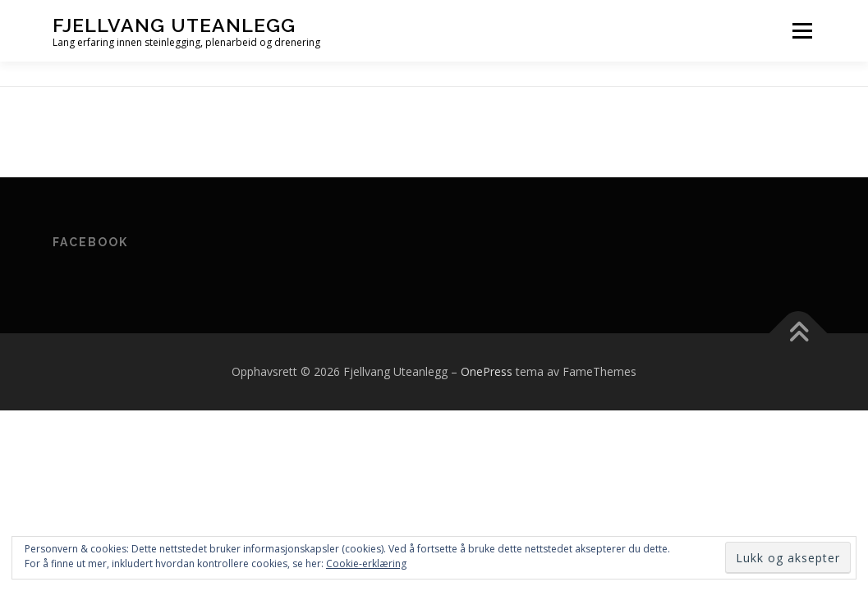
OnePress (487, 371)
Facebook (90, 242)
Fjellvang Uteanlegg (174, 25)
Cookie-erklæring (366, 564)
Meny (802, 31)
